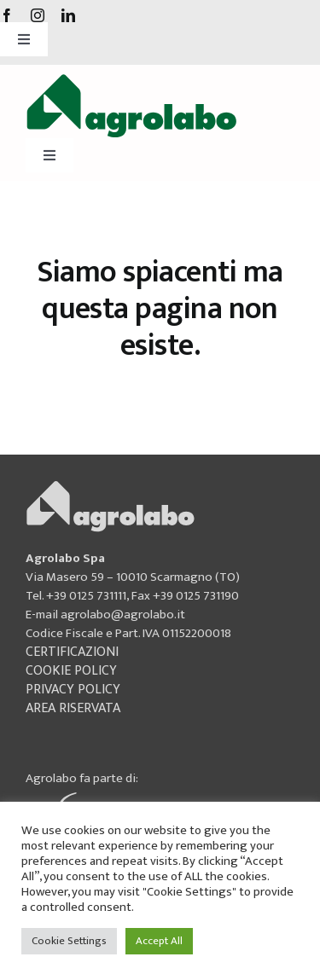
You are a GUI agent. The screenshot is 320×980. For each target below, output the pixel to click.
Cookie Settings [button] (69, 941)
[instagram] (38, 15)
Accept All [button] (159, 941)
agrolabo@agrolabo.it (123, 615)
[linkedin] (68, 15)
